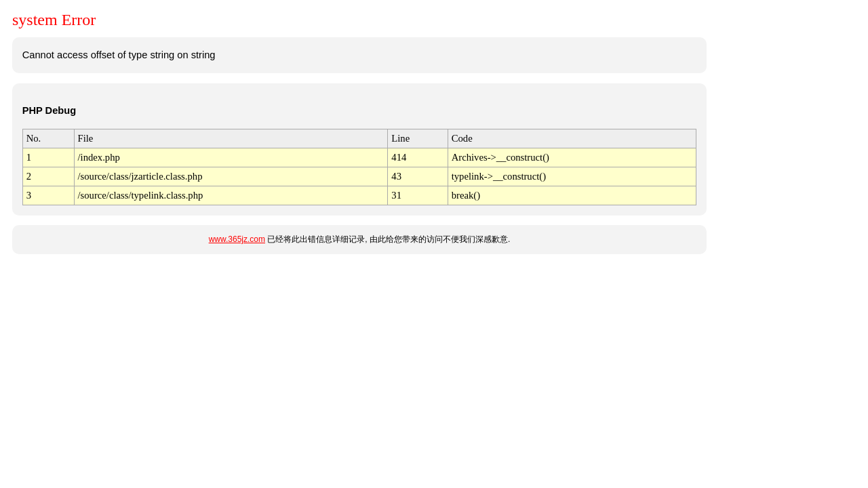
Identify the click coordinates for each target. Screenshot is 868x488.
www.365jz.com (237, 239)
